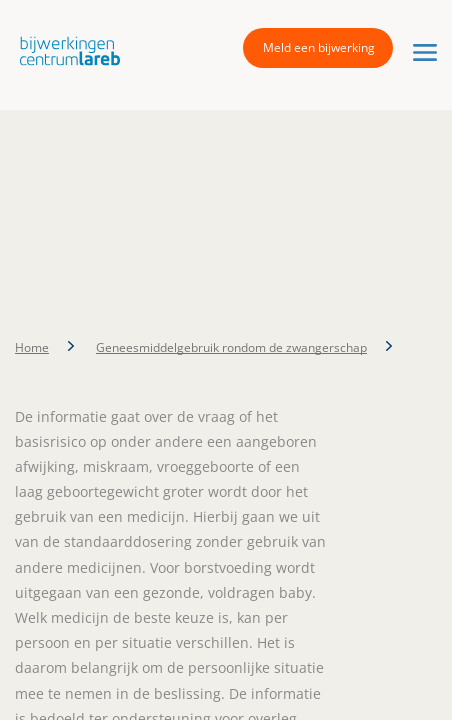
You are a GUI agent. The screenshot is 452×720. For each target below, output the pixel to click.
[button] (65, 50)
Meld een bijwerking (319, 47)
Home (32, 347)
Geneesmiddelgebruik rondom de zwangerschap (231, 347)
